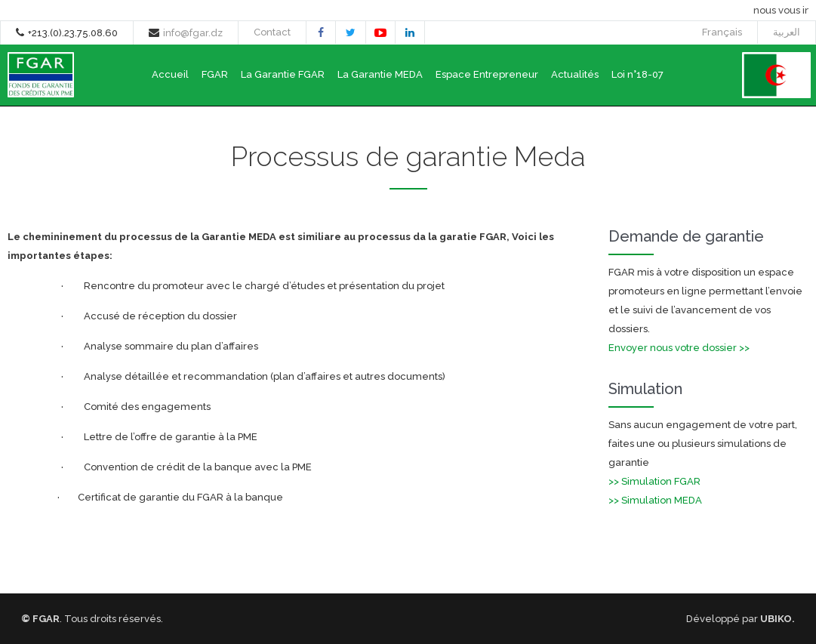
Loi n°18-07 (637, 74)
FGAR (215, 74)
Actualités (575, 74)
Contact (272, 32)
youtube (380, 35)
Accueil (170, 74)
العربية (787, 32)
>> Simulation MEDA (655, 500)
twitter (351, 34)
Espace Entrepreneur (487, 74)
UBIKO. (778, 619)
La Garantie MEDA (380, 74)
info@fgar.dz (193, 33)
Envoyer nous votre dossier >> (679, 348)
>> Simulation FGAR (654, 481)
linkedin (410, 34)
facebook (321, 34)
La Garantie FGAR (283, 74)
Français (722, 32)
